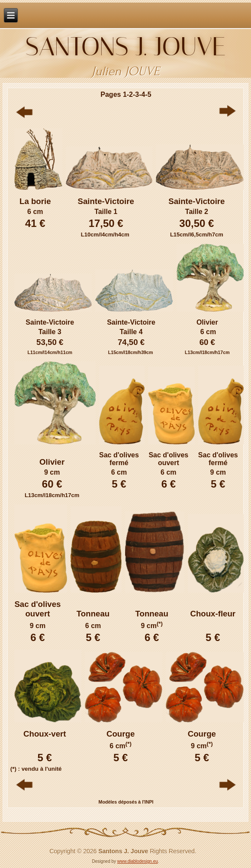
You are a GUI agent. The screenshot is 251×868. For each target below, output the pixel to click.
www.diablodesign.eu (138, 861)
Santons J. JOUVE (126, 46)
